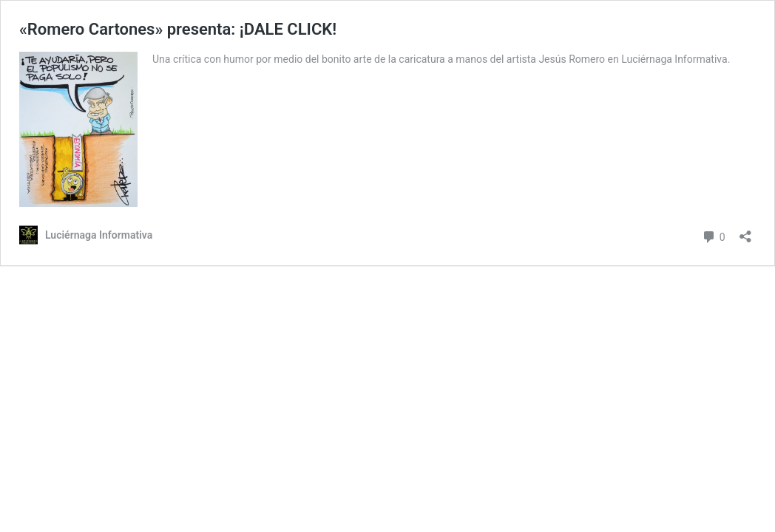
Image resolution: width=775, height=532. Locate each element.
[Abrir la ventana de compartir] (745, 232)
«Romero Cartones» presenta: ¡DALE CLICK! (178, 29)
